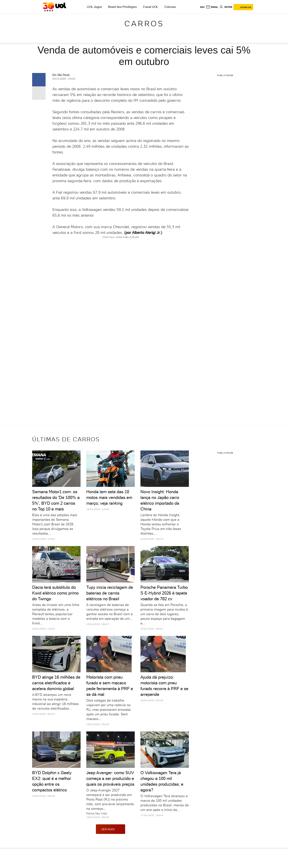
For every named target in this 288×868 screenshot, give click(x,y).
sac (202, 7)
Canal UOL (151, 7)
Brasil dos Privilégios (122, 7)
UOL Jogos (94, 7)
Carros (144, 24)
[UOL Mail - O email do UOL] (212, 7)
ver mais (111, 829)
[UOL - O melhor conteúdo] (54, 7)
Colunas (170, 7)
